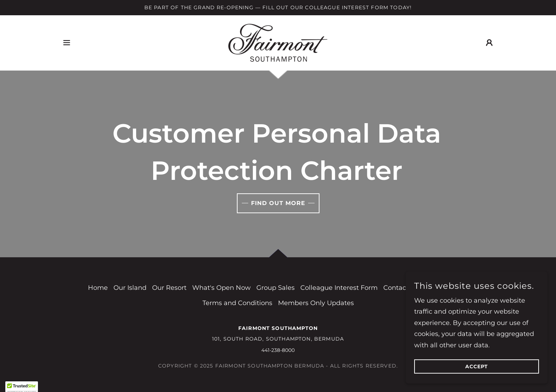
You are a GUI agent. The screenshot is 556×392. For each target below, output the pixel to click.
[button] (67, 43)
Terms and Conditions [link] (237, 303)
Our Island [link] (130, 288)
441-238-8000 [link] (278, 350)
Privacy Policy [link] (446, 288)
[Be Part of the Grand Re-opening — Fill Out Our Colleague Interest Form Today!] (278, 8)
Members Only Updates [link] (316, 303)
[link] (278, 42)
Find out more (278, 203)
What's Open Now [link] (221, 288)
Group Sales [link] (276, 288)
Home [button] (98, 288)
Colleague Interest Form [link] (339, 288)
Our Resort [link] (169, 288)
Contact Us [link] (401, 288)
